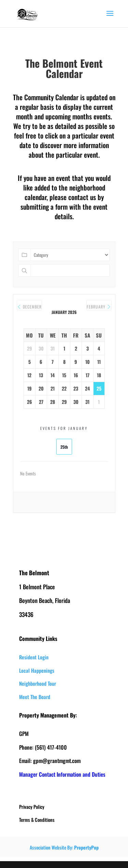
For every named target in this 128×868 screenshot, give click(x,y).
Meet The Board (35, 697)
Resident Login (34, 657)
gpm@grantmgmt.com (57, 761)
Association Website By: (64, 847)
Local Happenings (37, 670)
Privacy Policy (32, 807)
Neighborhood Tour (38, 683)
